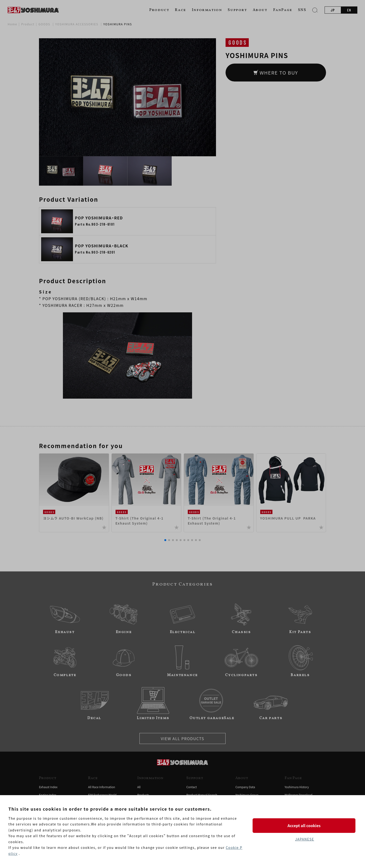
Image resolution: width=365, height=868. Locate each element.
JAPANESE (304, 839)
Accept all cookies (304, 825)
